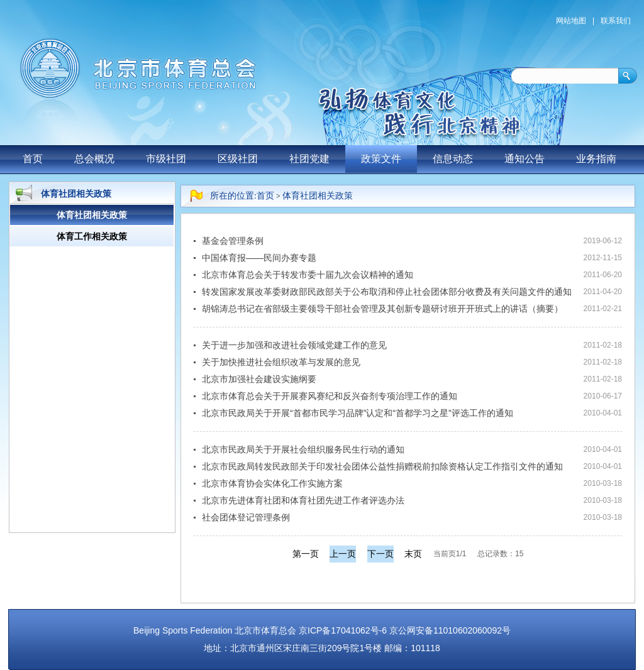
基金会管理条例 (233, 241)
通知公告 (525, 159)
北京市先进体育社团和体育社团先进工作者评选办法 (303, 500)
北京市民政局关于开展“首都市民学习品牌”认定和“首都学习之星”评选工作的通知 (358, 413)
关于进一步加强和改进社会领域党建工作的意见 (294, 345)
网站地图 (571, 21)
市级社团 (166, 159)
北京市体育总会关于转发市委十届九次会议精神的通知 (308, 275)
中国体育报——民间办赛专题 (259, 258)
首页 (33, 159)
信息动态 (453, 159)
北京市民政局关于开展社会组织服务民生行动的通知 (303, 449)
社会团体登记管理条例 (246, 517)
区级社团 (238, 159)
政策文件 (381, 159)
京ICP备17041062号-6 (343, 630)
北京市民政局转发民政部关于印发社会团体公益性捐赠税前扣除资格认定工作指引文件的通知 (382, 466)
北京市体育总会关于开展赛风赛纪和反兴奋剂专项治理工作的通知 (330, 396)
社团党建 (309, 159)
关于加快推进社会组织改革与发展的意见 (281, 362)
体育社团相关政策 (318, 196)
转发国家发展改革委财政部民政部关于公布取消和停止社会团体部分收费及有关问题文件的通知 (387, 292)
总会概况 (94, 159)
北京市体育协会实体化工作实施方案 (272, 483)
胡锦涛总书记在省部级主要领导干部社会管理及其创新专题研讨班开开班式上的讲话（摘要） (382, 309)
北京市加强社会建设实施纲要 (259, 379)
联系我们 (616, 21)
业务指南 (596, 159)
